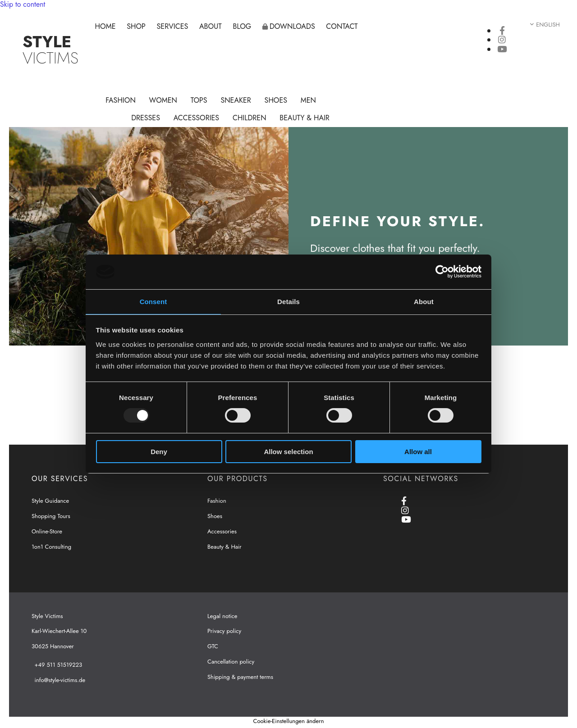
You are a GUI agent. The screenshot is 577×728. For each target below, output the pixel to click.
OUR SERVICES (60, 479)
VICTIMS (50, 50)
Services (173, 26)
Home (105, 26)
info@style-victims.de (60, 680)
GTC (213, 646)
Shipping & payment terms (240, 677)
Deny (159, 452)
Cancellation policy (231, 662)
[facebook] (502, 31)
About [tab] (424, 302)
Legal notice (222, 616)
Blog (242, 26)
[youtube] (502, 49)
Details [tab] (288, 302)
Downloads (289, 26)
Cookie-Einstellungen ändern (288, 721)
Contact (343, 26)
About (211, 26)
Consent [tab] (153, 302)
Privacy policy (224, 631)
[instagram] (502, 40)
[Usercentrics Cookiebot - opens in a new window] (442, 272)
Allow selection (288, 452)
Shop (137, 26)
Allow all (418, 452)
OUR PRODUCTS (238, 479)
